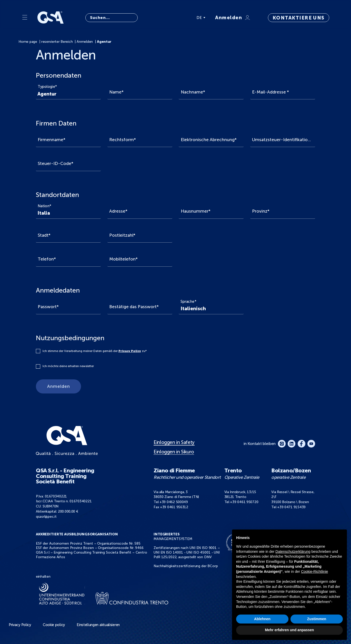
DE (201, 18)
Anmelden (59, 386)
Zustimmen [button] (317, 619)
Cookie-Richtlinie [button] (314, 572)
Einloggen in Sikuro (174, 452)
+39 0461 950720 (244, 502)
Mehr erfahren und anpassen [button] (289, 630)
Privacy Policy (130, 351)
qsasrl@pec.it (46, 517)
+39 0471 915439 (291, 507)
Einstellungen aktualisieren (98, 625)
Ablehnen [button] (262, 619)
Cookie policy (54, 625)
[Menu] (25, 18)
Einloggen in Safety (174, 442)
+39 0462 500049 (174, 502)
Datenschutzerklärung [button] (293, 552)
